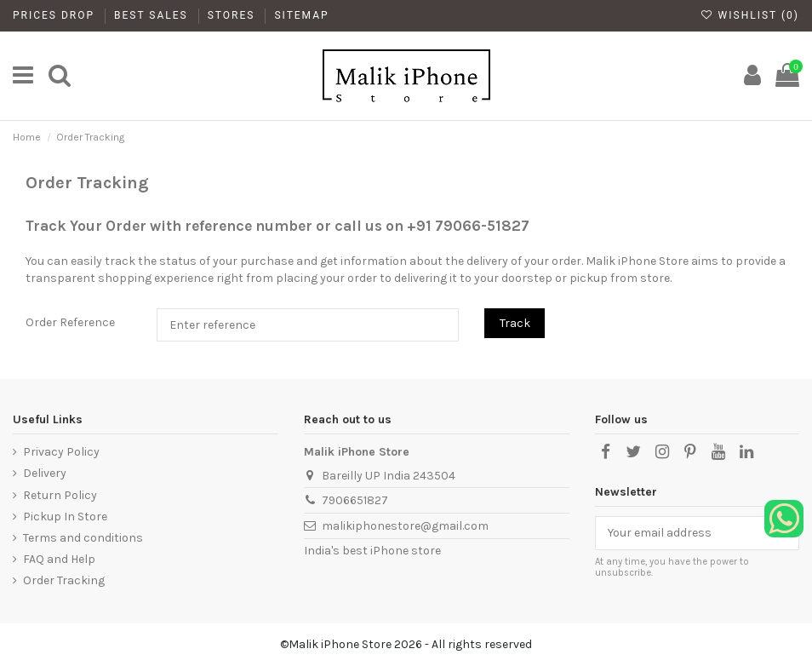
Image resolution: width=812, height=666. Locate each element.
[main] (23, 76)
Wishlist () (750, 15)
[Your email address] (679, 533)
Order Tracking (64, 580)
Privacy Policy (61, 452)
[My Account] (752, 76)
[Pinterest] (690, 452)
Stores (234, 15)
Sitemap (301, 15)
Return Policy (60, 495)
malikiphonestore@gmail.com (405, 526)
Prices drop (56, 15)
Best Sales (153, 15)
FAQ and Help (59, 559)
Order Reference (70, 322)
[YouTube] (718, 452)
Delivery (45, 473)
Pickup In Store (65, 517)
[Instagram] (661, 452)
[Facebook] (605, 452)
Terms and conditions (83, 538)
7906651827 (355, 500)
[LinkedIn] (746, 452)
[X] (633, 452)
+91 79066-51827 (468, 226)
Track (515, 323)
